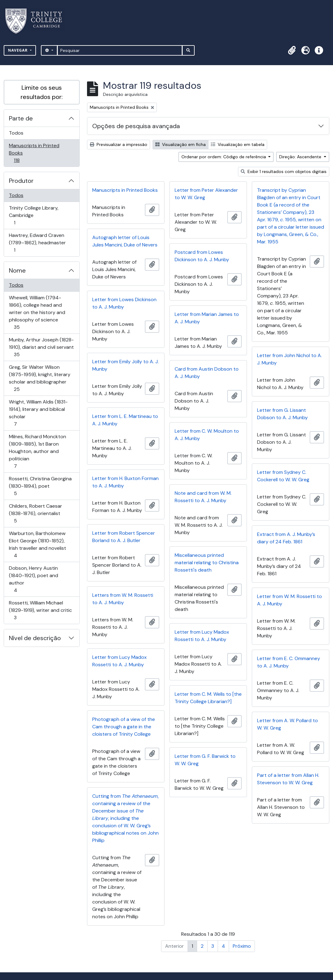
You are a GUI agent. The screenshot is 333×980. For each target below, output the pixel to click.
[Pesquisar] (120, 50)
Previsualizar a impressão (119, 144)
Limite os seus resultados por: (42, 92)
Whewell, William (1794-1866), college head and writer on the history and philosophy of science (37, 312)
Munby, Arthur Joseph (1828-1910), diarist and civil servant (41, 347)
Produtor (21, 181)
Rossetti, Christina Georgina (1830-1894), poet (40, 486)
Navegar (18, 50)
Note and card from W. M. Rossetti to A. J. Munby (203, 497)
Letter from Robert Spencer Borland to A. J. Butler (124, 537)
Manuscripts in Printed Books (34, 153)
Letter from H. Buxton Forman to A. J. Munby (125, 482)
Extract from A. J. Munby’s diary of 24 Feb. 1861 (286, 538)
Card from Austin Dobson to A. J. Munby (207, 373)
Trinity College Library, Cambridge (34, 215)
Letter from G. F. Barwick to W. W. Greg (205, 760)
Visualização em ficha (180, 144)
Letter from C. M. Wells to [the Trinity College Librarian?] (208, 698)
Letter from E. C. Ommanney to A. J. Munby (289, 662)
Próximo (242, 946)
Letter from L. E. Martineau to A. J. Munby (125, 420)
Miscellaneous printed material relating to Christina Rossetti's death (207, 563)
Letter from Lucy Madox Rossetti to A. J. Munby (202, 636)
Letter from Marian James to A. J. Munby (207, 318)
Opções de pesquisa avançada (136, 126)
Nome (17, 270)
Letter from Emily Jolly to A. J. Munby (125, 365)
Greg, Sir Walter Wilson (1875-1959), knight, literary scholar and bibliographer (40, 378)
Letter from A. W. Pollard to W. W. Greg (287, 724)
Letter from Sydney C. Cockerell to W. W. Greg (283, 476)
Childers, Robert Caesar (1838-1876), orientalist (35, 513)
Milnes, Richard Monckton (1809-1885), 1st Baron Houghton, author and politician (37, 451)
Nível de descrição (35, 638)
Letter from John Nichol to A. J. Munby (289, 359)
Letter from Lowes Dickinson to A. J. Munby (124, 303)
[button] (292, 50)
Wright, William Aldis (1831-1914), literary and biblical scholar (38, 413)
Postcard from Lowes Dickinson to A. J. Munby (202, 256)
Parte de (21, 118)
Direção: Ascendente (301, 157)
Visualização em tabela (238, 144)
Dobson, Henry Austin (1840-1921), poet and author (33, 579)
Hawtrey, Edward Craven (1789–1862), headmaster (37, 243)
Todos (16, 133)
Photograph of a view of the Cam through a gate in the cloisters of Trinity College (124, 727)
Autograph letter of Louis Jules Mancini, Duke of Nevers (125, 241)
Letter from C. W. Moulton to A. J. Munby (207, 435)
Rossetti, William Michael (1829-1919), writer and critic (40, 610)
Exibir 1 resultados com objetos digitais (284, 171)
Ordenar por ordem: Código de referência (224, 157)
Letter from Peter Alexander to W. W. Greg (206, 194)
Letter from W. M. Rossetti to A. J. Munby (289, 600)
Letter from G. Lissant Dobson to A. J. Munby (282, 414)
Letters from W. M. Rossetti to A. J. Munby (123, 599)
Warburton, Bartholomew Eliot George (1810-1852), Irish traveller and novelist (37, 544)
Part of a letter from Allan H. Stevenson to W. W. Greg (288, 779)
